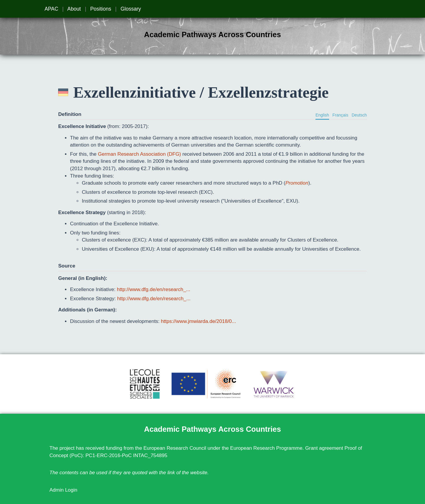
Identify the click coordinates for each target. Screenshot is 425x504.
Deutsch (359, 115)
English (322, 115)
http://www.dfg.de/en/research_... (154, 289)
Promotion (297, 183)
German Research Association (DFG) (140, 154)
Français (340, 115)
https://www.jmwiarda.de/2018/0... (198, 321)
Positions (101, 9)
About (74, 9)
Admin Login (64, 490)
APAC (51, 9)
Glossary (131, 9)
